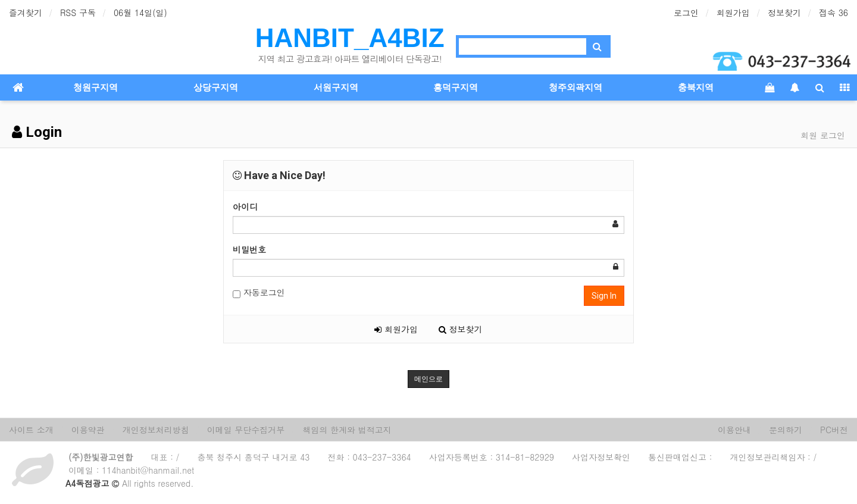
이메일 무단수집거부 (246, 430)
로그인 (686, 12)
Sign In (604, 296)
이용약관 (88, 430)
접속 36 (833, 12)
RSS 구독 (78, 12)
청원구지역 (96, 87)
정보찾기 (784, 12)
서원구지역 (336, 87)
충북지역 (696, 87)
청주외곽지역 (575, 87)
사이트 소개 (31, 430)
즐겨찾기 (26, 12)
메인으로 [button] (428, 379)
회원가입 (733, 12)
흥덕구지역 (456, 87)
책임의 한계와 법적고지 (347, 430)
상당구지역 (216, 87)
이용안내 (734, 430)
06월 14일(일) (140, 12)
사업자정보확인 (601, 457)
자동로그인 (259, 292)
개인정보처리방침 (156, 430)
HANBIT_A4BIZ (350, 38)
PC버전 (834, 430)
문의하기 (786, 430)
